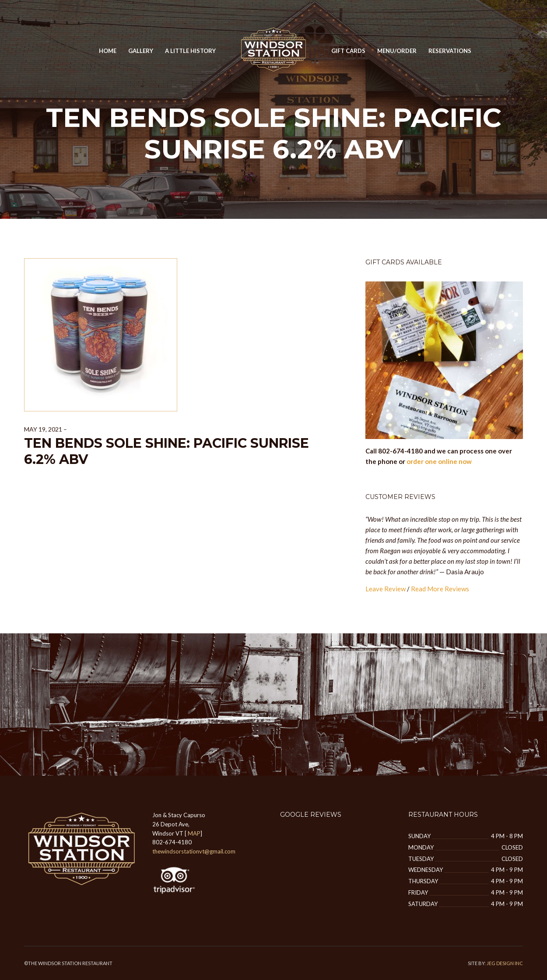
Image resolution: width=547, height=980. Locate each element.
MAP (194, 833)
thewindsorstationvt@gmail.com (194, 851)
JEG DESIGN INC (505, 963)
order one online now (439, 461)
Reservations (450, 51)
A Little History (190, 51)
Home (108, 51)
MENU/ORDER (397, 51)
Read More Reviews (440, 589)
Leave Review (386, 589)
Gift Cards (348, 51)
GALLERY (141, 51)
